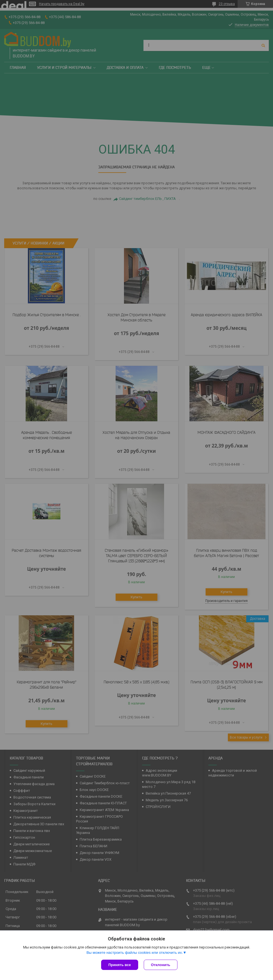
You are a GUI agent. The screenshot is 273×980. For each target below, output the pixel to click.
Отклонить (161, 965)
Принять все (120, 965)
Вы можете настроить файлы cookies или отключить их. (135, 953)
